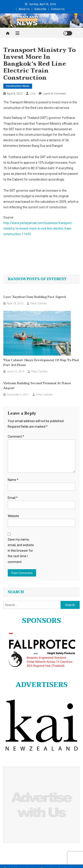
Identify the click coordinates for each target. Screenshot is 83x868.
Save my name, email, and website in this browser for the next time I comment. (21, 551)
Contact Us (58, 9)
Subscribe (40, 9)
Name (13, 480)
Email (13, 498)
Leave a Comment (54, 93)
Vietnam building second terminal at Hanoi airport (37, 386)
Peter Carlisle (39, 303)
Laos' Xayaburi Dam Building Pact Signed (35, 297)
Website (13, 516)
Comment (16, 437)
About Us (24, 9)
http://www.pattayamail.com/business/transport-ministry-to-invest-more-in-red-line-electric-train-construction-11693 (38, 228)
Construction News (18, 86)
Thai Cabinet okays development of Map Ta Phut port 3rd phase (41, 363)
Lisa (33, 93)
